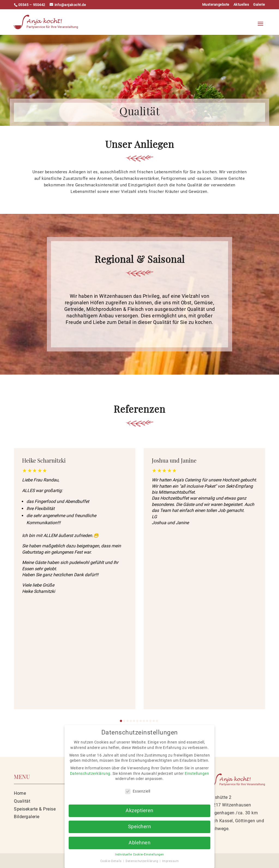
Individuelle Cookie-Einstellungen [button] (139, 855)
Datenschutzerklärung (90, 773)
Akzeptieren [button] (139, 811)
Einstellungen (197, 773)
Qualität (22, 801)
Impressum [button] (171, 861)
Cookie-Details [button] (112, 861)
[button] (121, 721)
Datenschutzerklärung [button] (142, 861)
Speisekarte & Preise (35, 809)
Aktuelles (241, 5)
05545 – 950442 (32, 5)
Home (20, 793)
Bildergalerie (27, 817)
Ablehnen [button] (139, 843)
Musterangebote (216, 5)
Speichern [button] (140, 827)
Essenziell (138, 791)
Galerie (259, 5)
